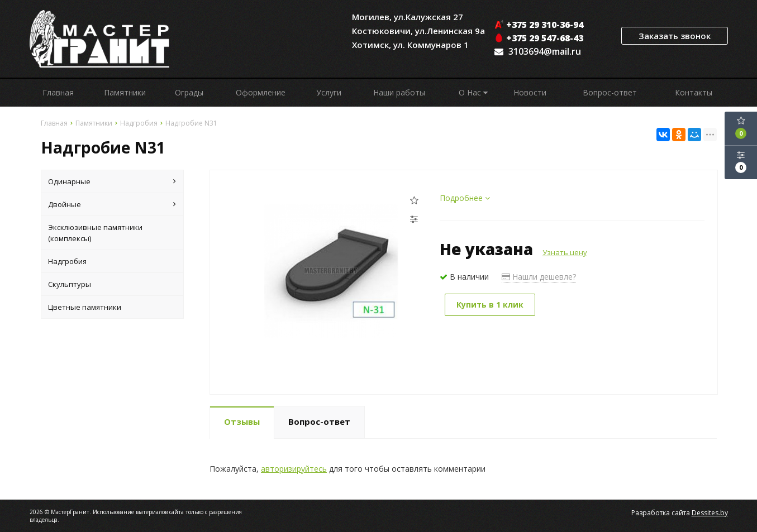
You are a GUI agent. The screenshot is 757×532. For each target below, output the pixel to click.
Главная (58, 92)
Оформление (261, 92)
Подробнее (465, 198)
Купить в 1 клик (490, 305)
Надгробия (67, 261)
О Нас (473, 92)
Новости (530, 92)
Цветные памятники (85, 307)
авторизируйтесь (294, 469)
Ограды (189, 92)
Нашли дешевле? (539, 277)
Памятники (125, 92)
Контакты (694, 92)
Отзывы (242, 421)
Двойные (112, 204)
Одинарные (112, 181)
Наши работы (399, 92)
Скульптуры (70, 284)
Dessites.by (710, 513)
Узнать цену (565, 252)
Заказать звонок (675, 36)
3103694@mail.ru (545, 51)
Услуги (329, 92)
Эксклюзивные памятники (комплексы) (95, 233)
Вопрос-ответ (610, 92)
